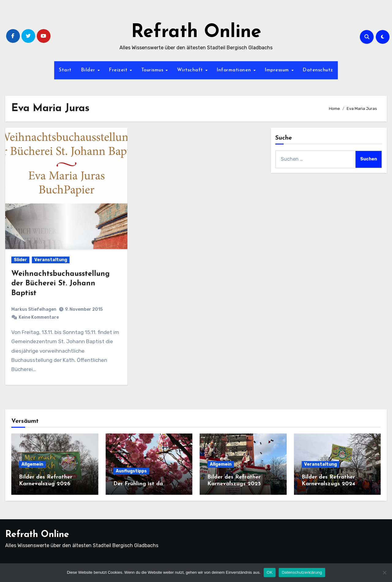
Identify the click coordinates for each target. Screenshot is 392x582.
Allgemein (32, 464)
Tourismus (153, 70)
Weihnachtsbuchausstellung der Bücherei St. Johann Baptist (60, 283)
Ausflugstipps (131, 471)
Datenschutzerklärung (302, 572)
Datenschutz (318, 70)
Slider (20, 260)
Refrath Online (196, 32)
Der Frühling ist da (138, 484)
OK (270, 572)
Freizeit (119, 70)
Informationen (235, 70)
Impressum (278, 70)
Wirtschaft (191, 70)
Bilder (89, 70)
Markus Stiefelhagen (34, 309)
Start (65, 70)
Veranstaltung (51, 260)
